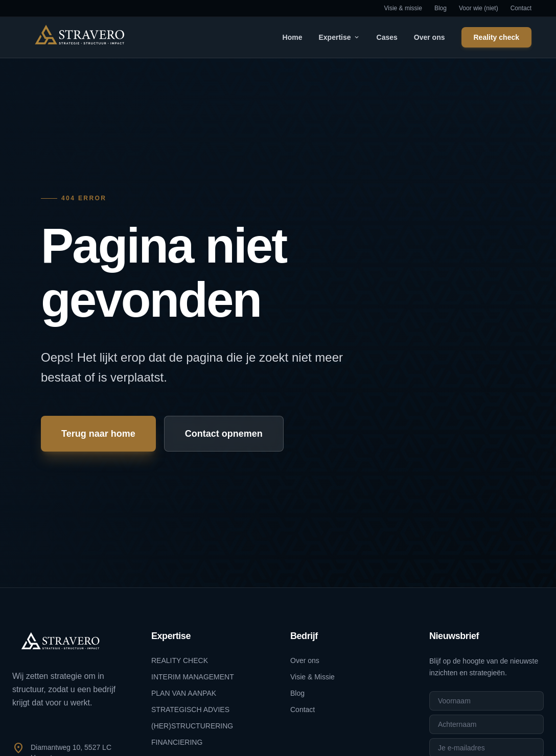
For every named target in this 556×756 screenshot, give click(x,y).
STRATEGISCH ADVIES (190, 710)
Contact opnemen (224, 434)
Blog (441, 8)
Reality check (497, 37)
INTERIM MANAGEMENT (193, 677)
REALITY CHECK (180, 660)
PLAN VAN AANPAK (184, 693)
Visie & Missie (312, 677)
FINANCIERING (177, 742)
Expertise (339, 37)
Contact (521, 8)
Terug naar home (98, 434)
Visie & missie (403, 8)
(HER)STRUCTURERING (192, 726)
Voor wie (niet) (479, 8)
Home (293, 37)
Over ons (430, 37)
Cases (387, 37)
